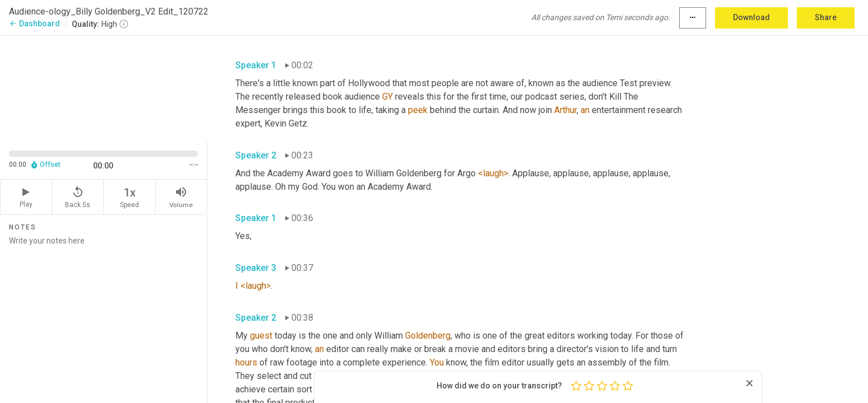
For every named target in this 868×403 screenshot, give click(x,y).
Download (751, 17)
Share (826, 17)
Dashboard (34, 24)
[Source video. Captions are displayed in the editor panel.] (104, 88)
